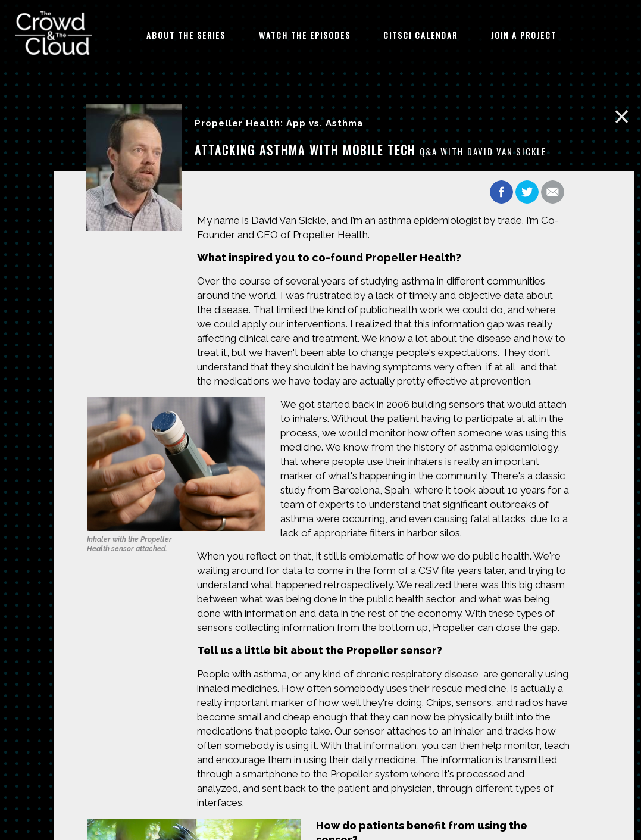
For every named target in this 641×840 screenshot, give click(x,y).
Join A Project (524, 35)
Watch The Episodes (305, 35)
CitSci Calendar (420, 35)
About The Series (186, 35)
